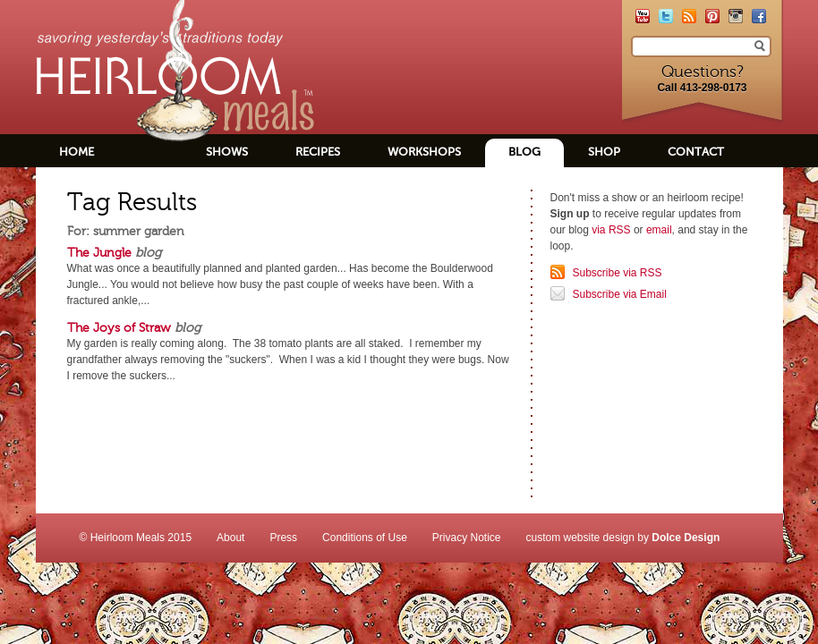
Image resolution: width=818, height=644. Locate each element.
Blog (524, 152)
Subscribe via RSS (618, 273)
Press (283, 538)
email (659, 230)
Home (77, 152)
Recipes (318, 152)
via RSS (611, 230)
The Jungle (99, 252)
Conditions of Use (365, 538)
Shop (604, 152)
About (230, 538)
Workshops (424, 152)
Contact (696, 152)
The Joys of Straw (119, 327)
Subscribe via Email (620, 294)
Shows (227, 152)
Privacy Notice (467, 538)
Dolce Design (686, 538)
